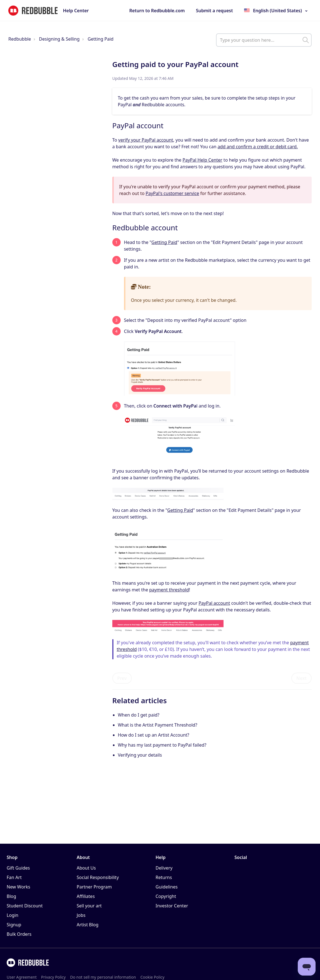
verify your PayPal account (146, 140)
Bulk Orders (19, 934)
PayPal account (214, 603)
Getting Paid (101, 39)
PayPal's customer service (172, 193)
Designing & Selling (59, 39)
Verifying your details (140, 755)
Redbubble (20, 39)
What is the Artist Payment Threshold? (158, 725)
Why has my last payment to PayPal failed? (162, 745)
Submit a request (214, 11)
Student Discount (25, 906)
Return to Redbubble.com (157, 11)
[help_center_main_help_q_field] (264, 40)
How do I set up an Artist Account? (154, 735)
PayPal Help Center (203, 160)
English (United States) (277, 11)
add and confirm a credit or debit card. (258, 147)
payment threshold (169, 590)
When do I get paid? (139, 715)
